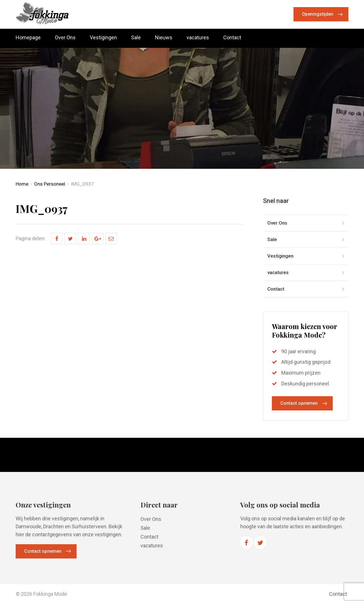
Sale (136, 38)
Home (22, 184)
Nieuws (164, 38)
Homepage (28, 38)
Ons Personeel (50, 184)
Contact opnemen (299, 403)
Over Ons (65, 38)
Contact (232, 38)
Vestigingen (103, 38)
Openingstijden (318, 14)
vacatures (198, 38)
